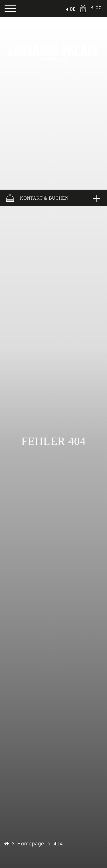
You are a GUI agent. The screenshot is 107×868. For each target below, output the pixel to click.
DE (73, 9)
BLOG (96, 8)
